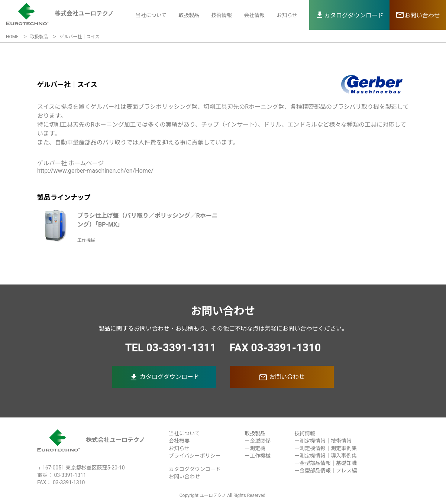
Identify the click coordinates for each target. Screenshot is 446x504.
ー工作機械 (258, 456)
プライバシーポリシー (195, 456)
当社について (151, 15)
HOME (12, 37)
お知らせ (287, 15)
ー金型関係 (258, 441)
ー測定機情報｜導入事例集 (326, 456)
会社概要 (179, 441)
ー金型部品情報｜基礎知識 (326, 463)
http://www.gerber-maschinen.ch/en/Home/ (95, 171)
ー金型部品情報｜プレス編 (326, 471)
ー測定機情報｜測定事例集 (326, 448)
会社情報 (254, 15)
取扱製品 (189, 15)
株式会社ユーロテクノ (91, 440)
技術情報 (222, 15)
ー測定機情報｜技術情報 (323, 441)
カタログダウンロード (164, 377)
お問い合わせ (282, 377)
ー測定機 (255, 448)
